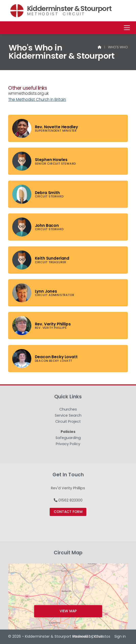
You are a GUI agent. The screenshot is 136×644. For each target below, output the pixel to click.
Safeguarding (68, 438)
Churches (68, 410)
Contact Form (68, 512)
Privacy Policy (68, 444)
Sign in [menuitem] (120, 636)
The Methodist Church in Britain (37, 99)
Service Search (68, 416)
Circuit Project (68, 422)
